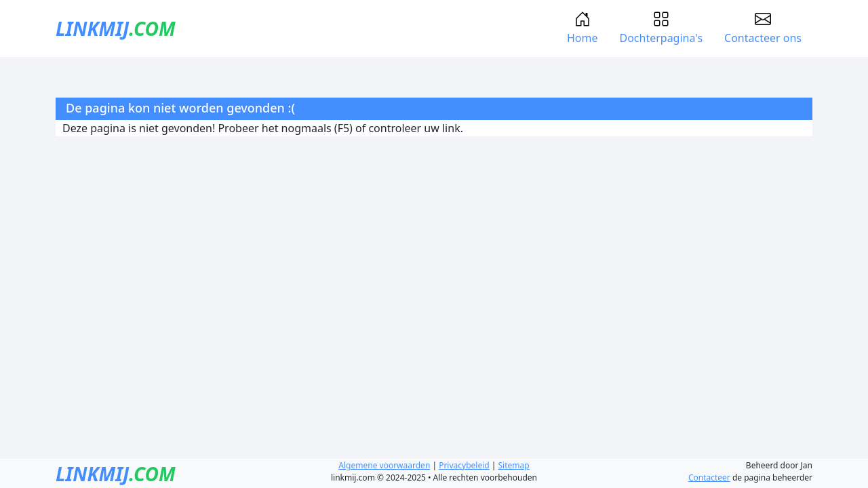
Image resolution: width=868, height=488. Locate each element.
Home (583, 28)
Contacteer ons (763, 28)
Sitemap (514, 465)
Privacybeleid (464, 465)
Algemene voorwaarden (384, 465)
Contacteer (709, 477)
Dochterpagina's (661, 28)
